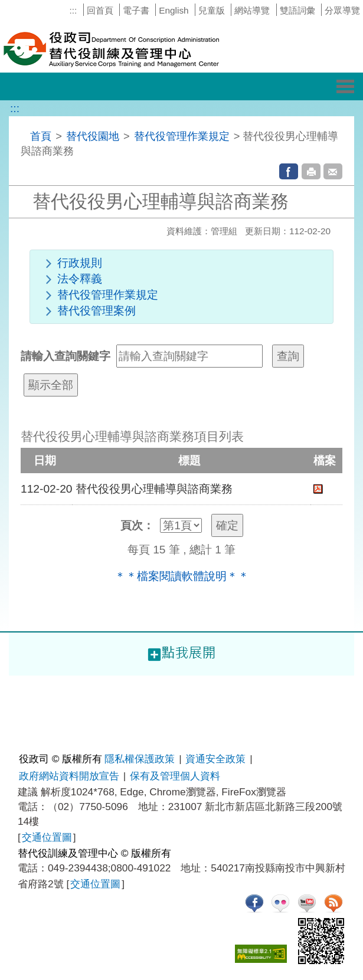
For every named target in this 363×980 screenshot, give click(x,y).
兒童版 (212, 10)
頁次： (137, 525)
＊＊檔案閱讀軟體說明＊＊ (182, 576)
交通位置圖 (47, 837)
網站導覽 (252, 10)
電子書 (136, 10)
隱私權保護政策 (140, 759)
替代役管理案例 (97, 311)
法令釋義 (80, 279)
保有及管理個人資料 (175, 776)
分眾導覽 (342, 10)
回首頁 (100, 10)
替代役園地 (93, 136)
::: (73, 10)
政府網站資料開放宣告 (69, 776)
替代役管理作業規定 (182, 136)
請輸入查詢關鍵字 (66, 356)
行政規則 (80, 263)
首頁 (41, 136)
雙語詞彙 (297, 10)
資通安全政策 (215, 759)
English (174, 10)
